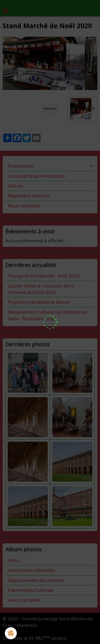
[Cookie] (11, 633)
